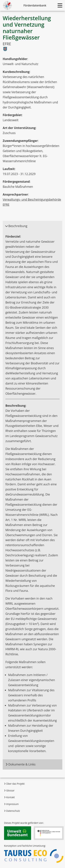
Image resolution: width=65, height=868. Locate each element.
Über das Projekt (14, 784)
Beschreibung (16, 226)
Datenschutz (12, 811)
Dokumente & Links (20, 764)
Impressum (11, 804)
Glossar (9, 790)
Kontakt (9, 797)
